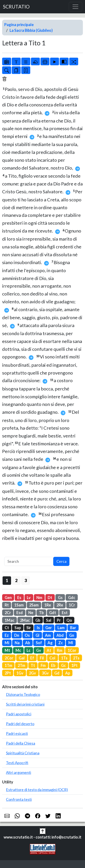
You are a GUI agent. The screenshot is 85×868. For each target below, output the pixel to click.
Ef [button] (32, 658)
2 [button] (16, 580)
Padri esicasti (17, 733)
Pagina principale (19, 25)
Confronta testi (19, 799)
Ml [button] (71, 643)
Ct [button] (7, 628)
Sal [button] (49, 620)
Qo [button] (69, 620)
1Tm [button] (8, 665)
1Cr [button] (72, 605)
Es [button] (19, 598)
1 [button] (7, 580)
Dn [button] (17, 635)
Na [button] (17, 643)
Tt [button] (33, 665)
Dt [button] (50, 598)
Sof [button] (39, 643)
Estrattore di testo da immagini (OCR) (37, 790)
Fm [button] (43, 665)
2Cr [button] (8, 613)
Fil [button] (42, 658)
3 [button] (26, 580)
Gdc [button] (72, 598)
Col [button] (52, 658)
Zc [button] (61, 643)
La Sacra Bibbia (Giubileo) (31, 30)
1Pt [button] (74, 665)
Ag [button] (50, 643)
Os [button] (27, 635)
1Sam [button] (19, 605)
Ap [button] (68, 673)
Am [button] (48, 635)
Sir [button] (29, 628)
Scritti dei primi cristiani (25, 704)
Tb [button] (41, 613)
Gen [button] (8, 598)
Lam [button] (61, 628)
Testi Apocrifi (17, 763)
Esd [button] (20, 613)
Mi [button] (7, 643)
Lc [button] (29, 650)
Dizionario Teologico (23, 694)
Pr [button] (59, 620)
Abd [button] (60, 635)
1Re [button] (48, 605)
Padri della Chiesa (21, 743)
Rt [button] (7, 605)
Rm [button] (60, 650)
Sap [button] (18, 628)
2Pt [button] (8, 673)
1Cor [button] (72, 650)
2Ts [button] (76, 658)
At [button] (49, 650)
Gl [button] (37, 635)
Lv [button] (29, 598)
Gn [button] (72, 635)
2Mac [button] (25, 620)
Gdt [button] (53, 613)
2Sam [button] (34, 605)
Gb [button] (38, 620)
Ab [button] (28, 643)
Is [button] (38, 628)
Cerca (61, 561)
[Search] (29, 561)
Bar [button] (73, 628)
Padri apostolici (19, 714)
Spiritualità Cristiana (23, 753)
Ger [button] (49, 628)
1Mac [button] (10, 620)
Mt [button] (7, 650)
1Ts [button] (64, 658)
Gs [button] (60, 598)
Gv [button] (39, 650)
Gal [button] (22, 658)
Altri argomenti (19, 772)
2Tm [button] (21, 665)
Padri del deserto (20, 724)
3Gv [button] (45, 673)
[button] (43, 831)
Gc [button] (63, 665)
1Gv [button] (20, 673)
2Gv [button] (32, 673)
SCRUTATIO (16, 7)
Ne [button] (31, 613)
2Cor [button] (9, 658)
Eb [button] (53, 665)
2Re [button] (60, 605)
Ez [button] (7, 635)
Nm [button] (39, 598)
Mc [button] (18, 650)
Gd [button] (57, 673)
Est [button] (65, 613)
